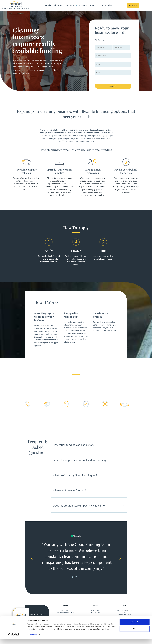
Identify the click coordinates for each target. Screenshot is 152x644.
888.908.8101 (95, 619)
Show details (32, 640)
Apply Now (133, 5)
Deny (135, 634)
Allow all (135, 627)
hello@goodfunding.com (66, 612)
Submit (113, 86)
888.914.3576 (95, 612)
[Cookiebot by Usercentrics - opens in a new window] (14, 640)
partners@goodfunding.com (66, 619)
